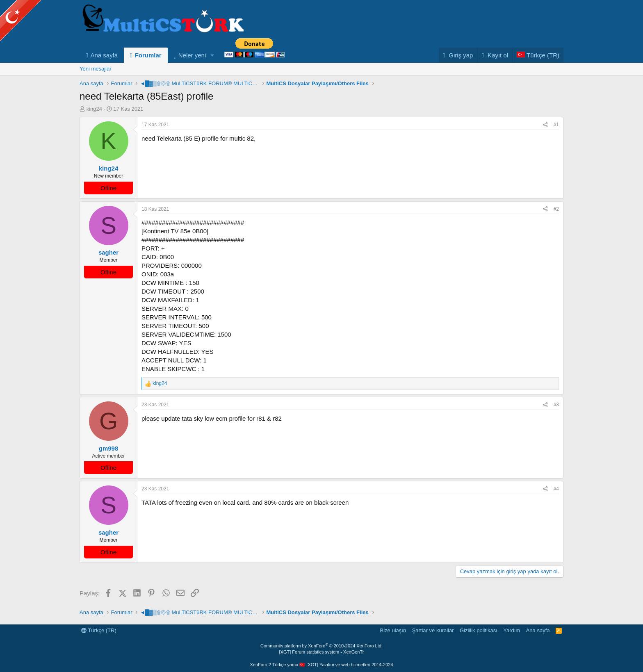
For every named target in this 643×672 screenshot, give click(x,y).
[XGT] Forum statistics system (322, 652)
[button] (212, 55)
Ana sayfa (104, 55)
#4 (556, 489)
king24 (94, 109)
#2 (556, 209)
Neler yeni (192, 55)
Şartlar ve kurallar (433, 630)
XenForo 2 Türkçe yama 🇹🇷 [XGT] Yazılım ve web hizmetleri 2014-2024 (321, 665)
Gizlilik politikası (479, 630)
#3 (556, 405)
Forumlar (148, 55)
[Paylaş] (545, 125)
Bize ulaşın (393, 630)
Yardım (512, 630)
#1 (556, 125)
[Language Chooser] (538, 55)
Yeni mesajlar (96, 69)
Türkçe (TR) (99, 630)
